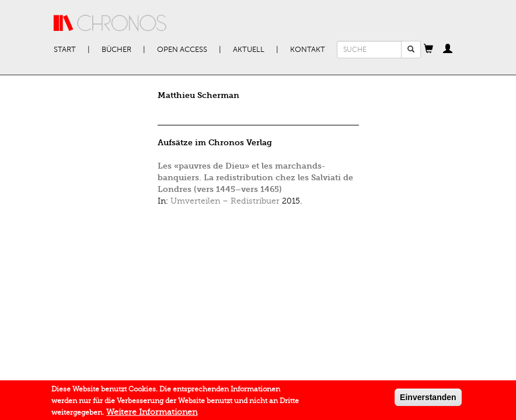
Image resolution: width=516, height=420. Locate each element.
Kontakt (308, 50)
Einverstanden (428, 398)
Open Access (182, 50)
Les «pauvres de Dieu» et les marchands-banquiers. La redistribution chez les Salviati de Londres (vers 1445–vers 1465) (255, 178)
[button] (428, 50)
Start (65, 50)
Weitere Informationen (152, 413)
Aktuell (249, 50)
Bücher (116, 50)
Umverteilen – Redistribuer (225, 201)
